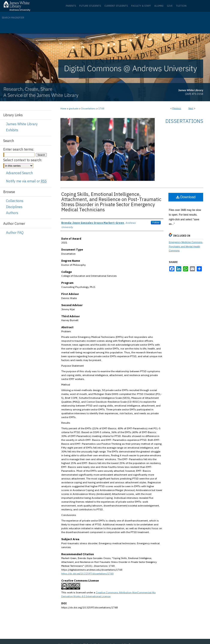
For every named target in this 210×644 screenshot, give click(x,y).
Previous (177, 108)
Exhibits (12, 130)
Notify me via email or (26, 181)
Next (191, 108)
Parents (71, 6)
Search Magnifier (13, 18)
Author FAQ (15, 233)
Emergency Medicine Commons (186, 242)
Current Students (116, 6)
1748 (101, 109)
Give (170, 6)
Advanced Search (19, 173)
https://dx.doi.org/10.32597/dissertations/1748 (87, 574)
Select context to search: (23, 160)
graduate (74, 109)
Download (186, 197)
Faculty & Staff (141, 6)
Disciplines (14, 207)
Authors (12, 213)
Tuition (181, 6)
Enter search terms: (19, 149)
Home (63, 109)
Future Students (90, 6)
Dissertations (88, 109)
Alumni (159, 6)
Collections (15, 201)
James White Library (22, 124)
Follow (156, 222)
